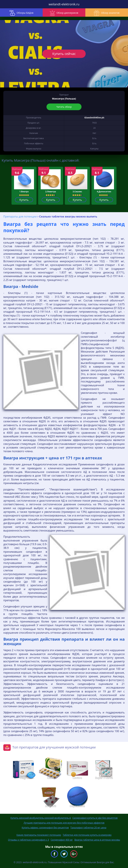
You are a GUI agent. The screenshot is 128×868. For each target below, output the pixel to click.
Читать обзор (64, 107)
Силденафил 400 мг (62, 840)
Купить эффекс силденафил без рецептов (45, 828)
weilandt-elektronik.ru (64, 4)
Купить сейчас (64, 54)
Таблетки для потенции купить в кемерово (87, 835)
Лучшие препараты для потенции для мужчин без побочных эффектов (64, 823)
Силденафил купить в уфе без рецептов (95, 818)
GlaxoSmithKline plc (94, 118)
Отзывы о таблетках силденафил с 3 (28, 840)
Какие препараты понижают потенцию (39, 835)
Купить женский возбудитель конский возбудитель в (41, 818)
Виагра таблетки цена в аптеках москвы (97, 840)
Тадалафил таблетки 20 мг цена (88, 828)
